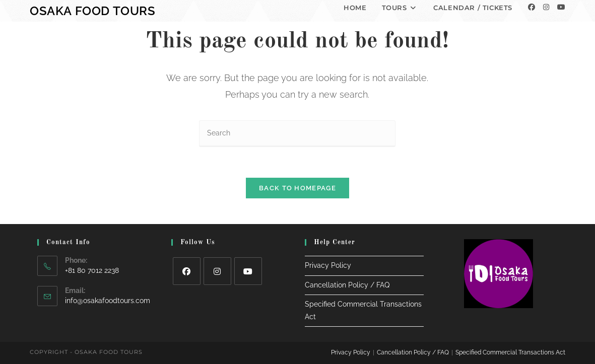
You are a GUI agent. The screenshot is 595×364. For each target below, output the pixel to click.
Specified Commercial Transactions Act (510, 352)
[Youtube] (561, 7)
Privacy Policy (328, 265)
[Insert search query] (297, 134)
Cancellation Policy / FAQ (347, 285)
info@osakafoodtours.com (108, 301)
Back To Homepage (297, 188)
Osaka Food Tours (93, 11)
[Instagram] (546, 7)
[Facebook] (532, 7)
